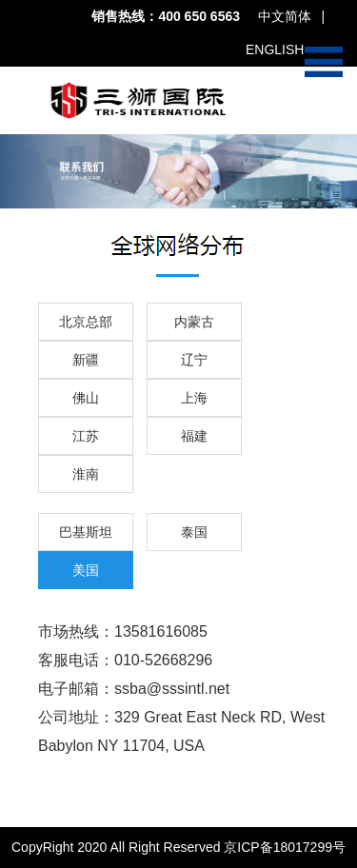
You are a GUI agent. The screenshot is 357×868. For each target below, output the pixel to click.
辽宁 (194, 360)
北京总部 (86, 322)
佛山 (86, 398)
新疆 (86, 360)
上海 (194, 398)
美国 (86, 570)
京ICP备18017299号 (285, 847)
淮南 (86, 474)
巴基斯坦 (86, 532)
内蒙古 (194, 322)
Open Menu (324, 62)
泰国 (194, 532)
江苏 (86, 436)
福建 (194, 436)
